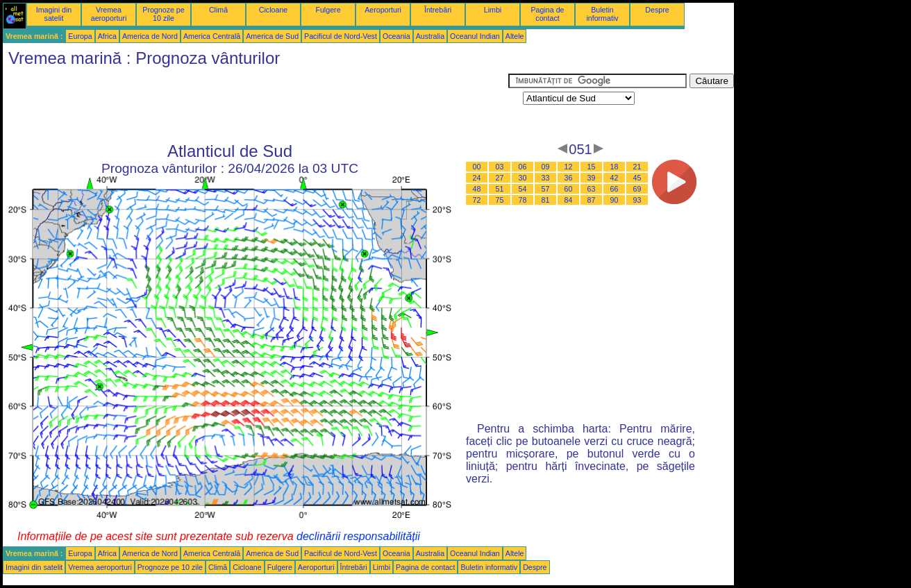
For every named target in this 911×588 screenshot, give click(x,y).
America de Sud (272, 36)
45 (637, 178)
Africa (107, 36)
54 (523, 189)
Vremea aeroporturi (109, 14)
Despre (657, 10)
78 (523, 200)
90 (615, 200)
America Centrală (212, 36)
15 (592, 167)
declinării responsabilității (358, 536)
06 (523, 167)
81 (546, 200)
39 (592, 178)
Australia (430, 36)
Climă (218, 10)
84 (569, 200)
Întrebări (438, 10)
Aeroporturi (383, 10)
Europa (80, 36)
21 (637, 167)
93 (637, 200)
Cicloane (273, 10)
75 (500, 200)
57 (546, 189)
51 (500, 189)
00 (477, 167)
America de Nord (150, 36)
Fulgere (328, 10)
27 (500, 178)
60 (569, 189)
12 (569, 167)
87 (592, 200)
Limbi (493, 10)
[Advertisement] (256, 105)
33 (546, 178)
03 (500, 167)
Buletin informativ (602, 14)
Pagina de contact (548, 14)
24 (477, 178)
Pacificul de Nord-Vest (341, 36)
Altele (515, 36)
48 (477, 189)
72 (477, 200)
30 (523, 178)
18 (615, 167)
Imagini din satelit (54, 14)
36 (569, 178)
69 (637, 189)
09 (546, 167)
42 (615, 178)
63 (592, 189)
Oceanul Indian (475, 36)
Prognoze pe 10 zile (163, 14)
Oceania (396, 36)
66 (615, 189)
